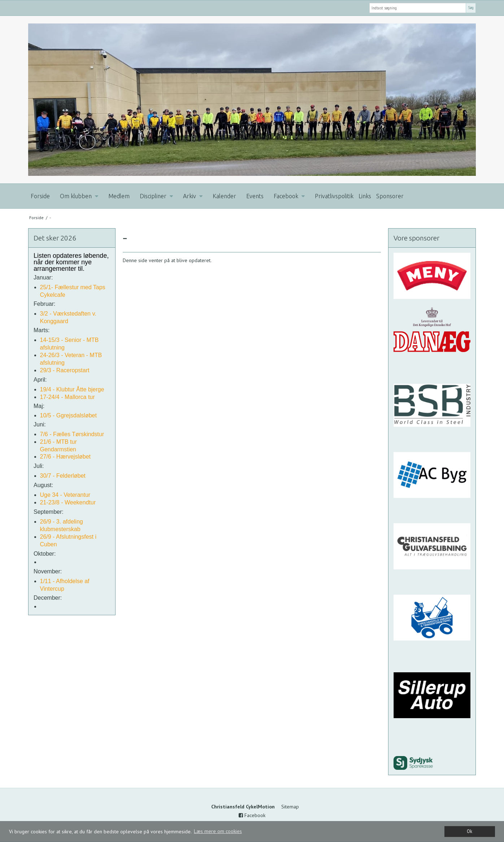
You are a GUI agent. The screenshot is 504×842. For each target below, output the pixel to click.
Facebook (252, 815)
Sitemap (290, 807)
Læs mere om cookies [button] (218, 831)
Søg (471, 8)
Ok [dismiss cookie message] (470, 831)
